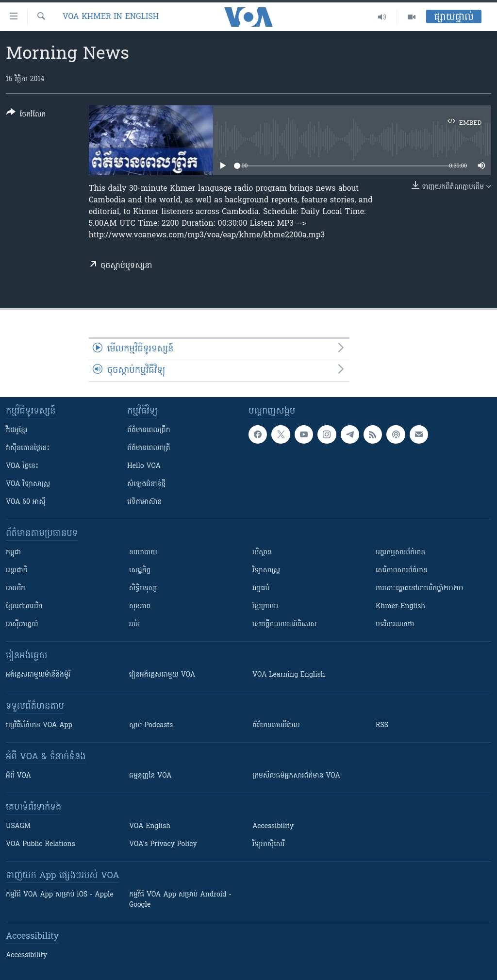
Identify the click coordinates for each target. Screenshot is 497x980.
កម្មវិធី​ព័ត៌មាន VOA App (39, 725)
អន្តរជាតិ (17, 571)
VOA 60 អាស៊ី (26, 502)
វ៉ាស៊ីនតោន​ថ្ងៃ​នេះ (28, 448)
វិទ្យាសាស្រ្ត (266, 571)
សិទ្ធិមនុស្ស (143, 589)
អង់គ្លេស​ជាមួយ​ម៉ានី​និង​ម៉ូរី (38, 675)
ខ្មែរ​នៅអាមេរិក (24, 606)
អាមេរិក (16, 589)
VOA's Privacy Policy (163, 844)
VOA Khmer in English (111, 17)
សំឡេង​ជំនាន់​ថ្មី (146, 484)
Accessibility (273, 826)
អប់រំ (134, 624)
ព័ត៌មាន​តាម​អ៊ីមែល (276, 725)
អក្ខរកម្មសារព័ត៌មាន (400, 553)
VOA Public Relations (41, 844)
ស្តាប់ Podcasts (151, 725)
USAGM (18, 826)
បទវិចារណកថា (395, 624)
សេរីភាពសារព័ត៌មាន (402, 571)
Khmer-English (400, 606)
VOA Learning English (289, 675)
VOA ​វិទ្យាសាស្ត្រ (28, 484)
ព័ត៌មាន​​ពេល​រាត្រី (149, 448)
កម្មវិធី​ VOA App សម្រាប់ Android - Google (180, 900)
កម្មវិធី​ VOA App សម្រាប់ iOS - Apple (60, 895)
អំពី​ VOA (18, 776)
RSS (382, 725)
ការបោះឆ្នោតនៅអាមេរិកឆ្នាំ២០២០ (419, 589)
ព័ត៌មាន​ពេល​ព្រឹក (149, 430)
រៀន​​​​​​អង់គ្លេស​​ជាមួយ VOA (162, 675)
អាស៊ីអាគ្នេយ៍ (22, 624)
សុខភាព (140, 606)
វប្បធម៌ (261, 589)
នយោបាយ (143, 553)
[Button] (26, 115)
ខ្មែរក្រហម (265, 606)
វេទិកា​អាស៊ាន (144, 502)
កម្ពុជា (13, 553)
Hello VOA (144, 466)
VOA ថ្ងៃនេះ (22, 466)
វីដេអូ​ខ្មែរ (17, 430)
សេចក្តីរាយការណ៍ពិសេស (285, 624)
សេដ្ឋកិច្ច (140, 571)
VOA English (150, 826)
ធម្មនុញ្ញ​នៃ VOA (150, 776)
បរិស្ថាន (262, 553)
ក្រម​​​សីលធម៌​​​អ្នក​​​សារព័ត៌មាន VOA (296, 776)
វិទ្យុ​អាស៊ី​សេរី (268, 844)
